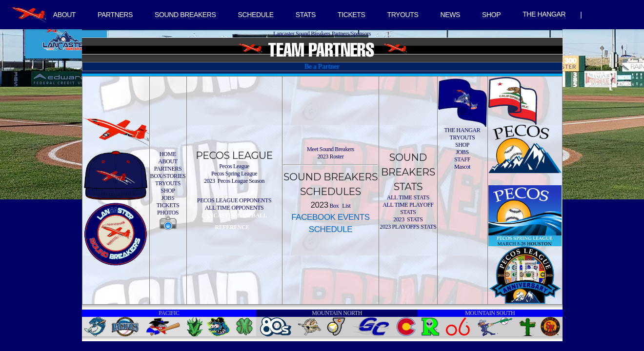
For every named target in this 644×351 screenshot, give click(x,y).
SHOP (491, 15)
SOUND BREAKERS (185, 15)
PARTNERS (115, 15)
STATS (306, 15)
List (346, 206)
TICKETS (352, 15)
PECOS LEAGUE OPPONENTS (234, 200)
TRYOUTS (402, 15)
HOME (168, 154)
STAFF (462, 159)
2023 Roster (330, 156)
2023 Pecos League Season (234, 181)
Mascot (462, 167)
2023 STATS (408, 219)
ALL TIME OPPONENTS (234, 208)
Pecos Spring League (234, 174)
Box (334, 206)
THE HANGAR (544, 14)
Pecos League (234, 166)
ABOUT (64, 15)
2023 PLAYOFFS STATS (408, 227)
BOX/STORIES (168, 176)
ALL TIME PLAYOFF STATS (408, 208)
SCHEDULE (256, 15)
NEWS (450, 15)
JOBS (168, 198)
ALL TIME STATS (408, 197)
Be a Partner (322, 66)
